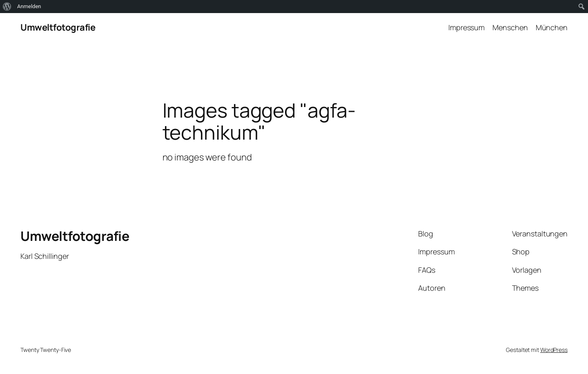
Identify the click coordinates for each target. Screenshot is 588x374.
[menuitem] (7, 7)
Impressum (467, 27)
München (552, 27)
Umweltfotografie (58, 27)
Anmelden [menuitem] (29, 6)
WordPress (554, 350)
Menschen (510, 27)
